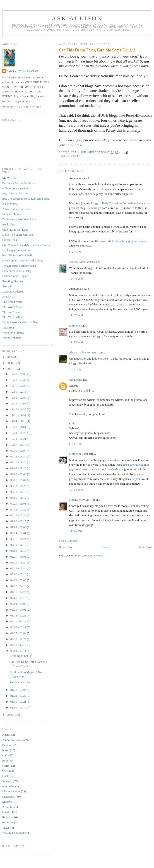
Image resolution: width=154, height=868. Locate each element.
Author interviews (13, 740)
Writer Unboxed (12, 338)
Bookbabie (9, 224)
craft (5, 755)
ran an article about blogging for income (123, 241)
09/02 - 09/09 (19, 474)
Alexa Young (10, 204)
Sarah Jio (8, 286)
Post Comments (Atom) (89, 555)
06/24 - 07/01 (19, 533)
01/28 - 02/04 (19, 690)
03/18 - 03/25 (19, 615)
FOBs (6, 766)
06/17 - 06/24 (19, 539)
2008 (10, 363)
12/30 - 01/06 (19, 374)
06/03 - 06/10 (19, 551)
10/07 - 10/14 (19, 445)
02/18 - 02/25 (19, 639)
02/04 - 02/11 (19, 651)
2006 (10, 715)
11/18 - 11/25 (19, 409)
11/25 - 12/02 (19, 403)
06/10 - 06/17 (19, 545)
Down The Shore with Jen (18, 235)
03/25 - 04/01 (19, 610)
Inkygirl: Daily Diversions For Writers (113, 203)
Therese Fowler (11, 312)
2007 (10, 369)
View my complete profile (22, 107)
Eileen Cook (10, 240)
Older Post (146, 547)
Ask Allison (77, 18)
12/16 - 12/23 (19, 386)
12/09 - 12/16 (19, 392)
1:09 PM (75, 369)
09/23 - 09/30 (19, 456)
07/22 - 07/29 (19, 509)
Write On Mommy (13, 333)
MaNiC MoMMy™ (81, 500)
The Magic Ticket (20, 682)
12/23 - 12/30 (19, 380)
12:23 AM (76, 490)
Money (75, 156)
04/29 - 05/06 (19, 580)
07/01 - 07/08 (19, 527)
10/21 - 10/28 (19, 433)
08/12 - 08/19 (19, 492)
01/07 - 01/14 (19, 707)
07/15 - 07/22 (19, 515)
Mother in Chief (79, 454)
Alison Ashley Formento (84, 352)
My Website (9, 178)
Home (106, 547)
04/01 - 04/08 (19, 604)
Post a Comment (69, 540)
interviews (8, 786)
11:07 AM (76, 315)
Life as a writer (11, 791)
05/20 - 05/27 (19, 562)
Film (5, 760)
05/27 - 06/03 (19, 557)
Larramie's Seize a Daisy (17, 271)
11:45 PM (76, 531)
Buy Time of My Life (15, 193)
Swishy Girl (9, 296)
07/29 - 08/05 (19, 504)
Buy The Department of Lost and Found (26, 199)
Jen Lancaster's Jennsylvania (19, 266)
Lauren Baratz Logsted (16, 276)
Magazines (9, 797)
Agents (6, 735)
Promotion (8, 807)
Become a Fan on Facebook (19, 183)
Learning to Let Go (21, 656)
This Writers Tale (12, 317)
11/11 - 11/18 (19, 415)
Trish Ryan (9, 328)
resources (8, 822)
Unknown (75, 380)
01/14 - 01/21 (19, 702)
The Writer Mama (13, 307)
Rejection (8, 817)
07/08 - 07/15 (19, 521)
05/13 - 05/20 (19, 568)
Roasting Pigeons (13, 281)
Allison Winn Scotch (81, 262)
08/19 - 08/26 (19, 486)
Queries (7, 812)
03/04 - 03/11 (19, 627)
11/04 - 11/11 (19, 421)
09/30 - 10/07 (19, 451)
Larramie (75, 325)
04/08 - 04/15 (19, 598)
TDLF (6, 828)
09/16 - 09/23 (19, 462)
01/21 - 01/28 (19, 696)
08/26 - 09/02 (19, 480)
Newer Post (66, 547)
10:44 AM (76, 279)
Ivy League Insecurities (16, 250)
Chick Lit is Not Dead (15, 230)
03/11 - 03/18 (19, 621)
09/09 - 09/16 (19, 468)
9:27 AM (75, 252)
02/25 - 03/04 (19, 633)
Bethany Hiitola (12, 214)
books (6, 750)
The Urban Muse (12, 302)
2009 (10, 357)
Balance (7, 745)
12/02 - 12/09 (19, 398)
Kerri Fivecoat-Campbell (17, 255)
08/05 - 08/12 (19, 498)
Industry (7, 781)
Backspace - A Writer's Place (19, 219)
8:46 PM (75, 444)
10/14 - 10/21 (19, 439)
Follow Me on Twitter (15, 188)
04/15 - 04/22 (19, 592)
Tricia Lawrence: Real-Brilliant (21, 322)
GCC (5, 771)
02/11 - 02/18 (19, 645)
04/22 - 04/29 (19, 586)
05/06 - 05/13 (19, 574)
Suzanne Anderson (13, 291)
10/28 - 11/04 (19, 427)
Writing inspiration (13, 833)
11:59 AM (76, 342)
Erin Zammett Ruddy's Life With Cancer (26, 245)
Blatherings (93, 208)
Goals (6, 776)
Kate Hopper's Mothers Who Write (23, 260)
